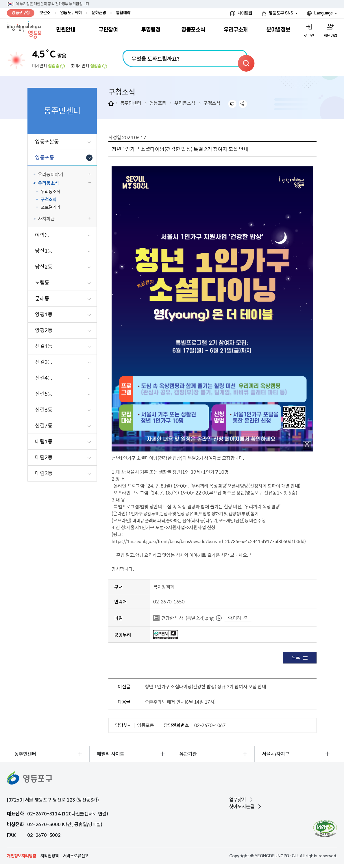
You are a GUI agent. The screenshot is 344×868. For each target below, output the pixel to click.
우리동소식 (185, 103)
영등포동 (158, 103)
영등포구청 (21, 13)
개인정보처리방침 (22, 856)
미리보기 (239, 618)
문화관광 (99, 13)
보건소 (45, 13)
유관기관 (188, 754)
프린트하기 (232, 104)
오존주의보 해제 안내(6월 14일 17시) (180, 702)
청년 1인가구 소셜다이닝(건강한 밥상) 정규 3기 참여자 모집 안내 (205, 686)
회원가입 (330, 36)
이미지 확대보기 (307, 444)
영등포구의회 (71, 13)
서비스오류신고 (76, 856)
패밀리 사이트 (111, 754)
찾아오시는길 (242, 806)
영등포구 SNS (281, 13)
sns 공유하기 (243, 104)
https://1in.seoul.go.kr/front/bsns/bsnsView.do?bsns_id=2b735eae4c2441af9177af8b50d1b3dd (208, 541)
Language (323, 13)
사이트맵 (245, 13)
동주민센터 (131, 103)
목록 (300, 658)
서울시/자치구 (276, 754)
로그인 (309, 36)
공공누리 (123, 635)
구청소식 (212, 103)
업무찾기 (238, 800)
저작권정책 (50, 856)
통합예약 (123, 13)
